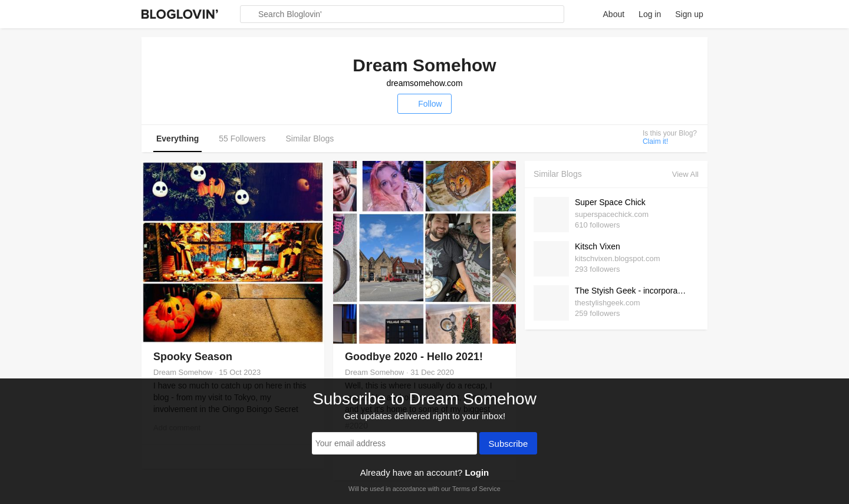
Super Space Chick (610, 202)
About (614, 14)
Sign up (689, 14)
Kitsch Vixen (598, 246)
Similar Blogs (310, 139)
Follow (424, 104)
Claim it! (655, 141)
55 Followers (242, 139)
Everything (177, 139)
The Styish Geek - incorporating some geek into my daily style (634, 291)
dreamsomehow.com (424, 83)
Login (477, 472)
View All (685, 174)
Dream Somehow (183, 372)
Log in (650, 14)
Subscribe (509, 444)
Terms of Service (476, 489)
